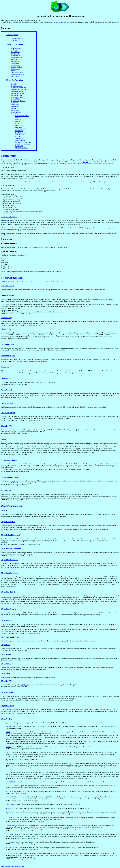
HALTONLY (19, 136)
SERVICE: (9, 786)
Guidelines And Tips (17, 39)
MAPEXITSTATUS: (12, 853)
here (96, 22)
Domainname (15, 61)
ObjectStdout (15, 106)
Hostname (14, 59)
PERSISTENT (20, 125)
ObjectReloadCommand (18, 88)
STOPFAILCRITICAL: (13, 842)
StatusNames (15, 76)
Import (13, 71)
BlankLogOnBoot (16, 67)
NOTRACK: (10, 848)
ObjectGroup (15, 105)
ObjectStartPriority (17, 95)
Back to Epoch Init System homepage (13, 866)
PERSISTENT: (10, 782)
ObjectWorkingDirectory (18, 101)
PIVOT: (8, 752)
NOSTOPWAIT (20, 135)
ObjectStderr (15, 108)
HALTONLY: (10, 812)
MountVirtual (15, 63)
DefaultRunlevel (16, 48)
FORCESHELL (20, 140)
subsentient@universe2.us (61, 22)
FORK (17, 118)
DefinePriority (15, 52)
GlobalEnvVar (15, 69)
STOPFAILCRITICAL (22, 144)
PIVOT (18, 121)
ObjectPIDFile (15, 99)
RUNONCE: (10, 797)
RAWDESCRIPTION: (13, 726)
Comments (14, 40)
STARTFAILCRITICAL (23, 142)
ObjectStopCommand (17, 93)
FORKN (18, 120)
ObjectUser (14, 103)
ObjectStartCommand (17, 91)
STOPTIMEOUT (21, 133)
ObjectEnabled (15, 110)
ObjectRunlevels (16, 112)
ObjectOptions (15, 114)
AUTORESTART (21, 129)
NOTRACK (19, 146)
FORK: (8, 732)
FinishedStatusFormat (18, 74)
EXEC (17, 123)
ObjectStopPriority (17, 97)
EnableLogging (15, 65)
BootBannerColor (16, 57)
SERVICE (19, 127)
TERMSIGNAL (20, 138)
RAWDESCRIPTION (22, 116)
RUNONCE (19, 131)
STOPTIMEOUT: (11, 804)
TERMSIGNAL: (11, 818)
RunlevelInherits (16, 50)
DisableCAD (15, 54)
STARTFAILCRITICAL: (13, 834)
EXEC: (8, 773)
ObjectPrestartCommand (18, 89)
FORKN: (8, 747)
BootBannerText (16, 56)
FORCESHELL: (11, 825)
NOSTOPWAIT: (11, 808)
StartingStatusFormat (17, 72)
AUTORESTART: (11, 791)
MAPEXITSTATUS (22, 148)
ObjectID (14, 84)
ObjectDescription (16, 86)
